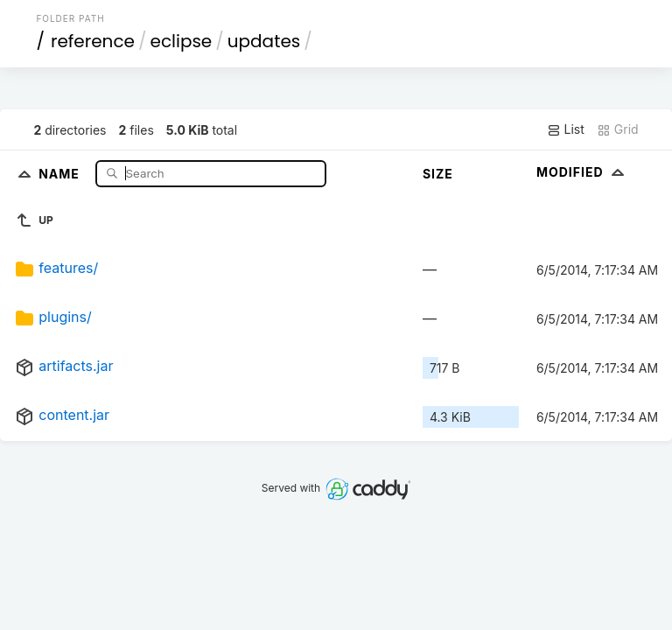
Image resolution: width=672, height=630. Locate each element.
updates (264, 41)
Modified (582, 172)
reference (93, 41)
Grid (618, 129)
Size (438, 174)
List (566, 129)
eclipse (182, 41)
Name (61, 173)
